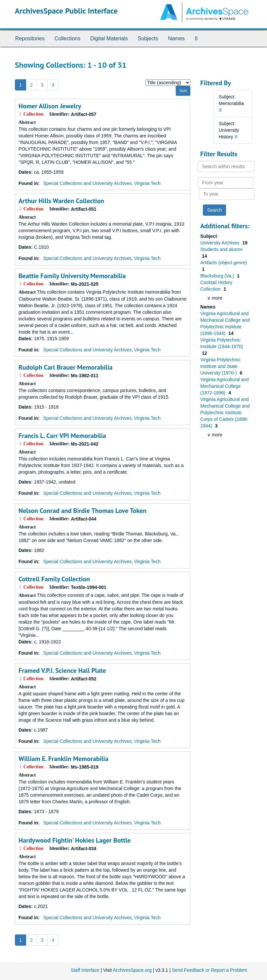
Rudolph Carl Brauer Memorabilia (66, 367)
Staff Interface (85, 970)
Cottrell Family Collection (54, 579)
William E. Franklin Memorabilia (63, 759)
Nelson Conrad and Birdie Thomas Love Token (82, 511)
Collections (67, 38)
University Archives (220, 243)
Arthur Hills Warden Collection (61, 201)
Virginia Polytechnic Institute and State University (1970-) (220, 366)
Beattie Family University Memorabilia (72, 276)
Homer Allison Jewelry (50, 106)
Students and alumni (221, 249)
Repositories (30, 38)
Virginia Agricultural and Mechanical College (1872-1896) (225, 386)
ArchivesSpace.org (132, 970)
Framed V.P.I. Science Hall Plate (62, 671)
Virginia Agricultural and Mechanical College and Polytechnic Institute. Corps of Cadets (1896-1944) (225, 413)
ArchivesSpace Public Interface (66, 11)
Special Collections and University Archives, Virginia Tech (102, 183)
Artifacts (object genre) (224, 263)
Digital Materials (109, 38)
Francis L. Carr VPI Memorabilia (62, 436)
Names (176, 38)
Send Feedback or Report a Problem (210, 970)
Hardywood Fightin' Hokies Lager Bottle (75, 840)
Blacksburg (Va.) (218, 276)
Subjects (148, 38)
